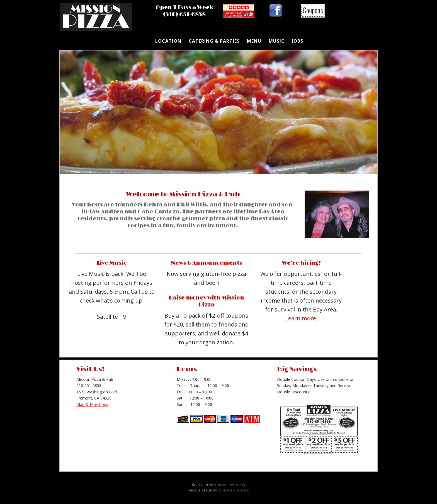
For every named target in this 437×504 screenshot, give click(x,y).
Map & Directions (92, 404)
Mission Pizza (97, 18)
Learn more (301, 318)
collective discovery (233, 490)
